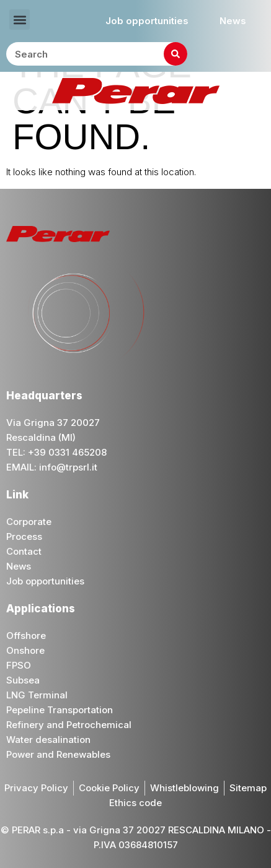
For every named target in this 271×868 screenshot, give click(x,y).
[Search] (175, 54)
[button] (20, 20)
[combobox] (97, 54)
